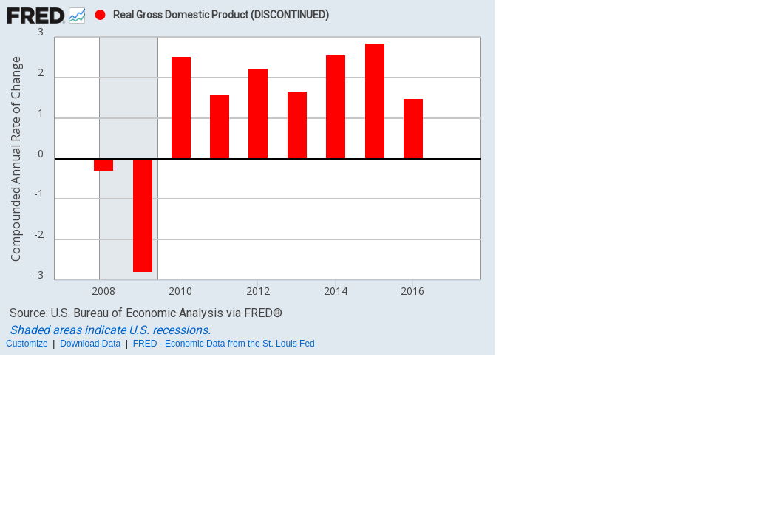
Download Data (90, 344)
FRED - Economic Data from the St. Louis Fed (224, 344)
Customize (27, 344)
